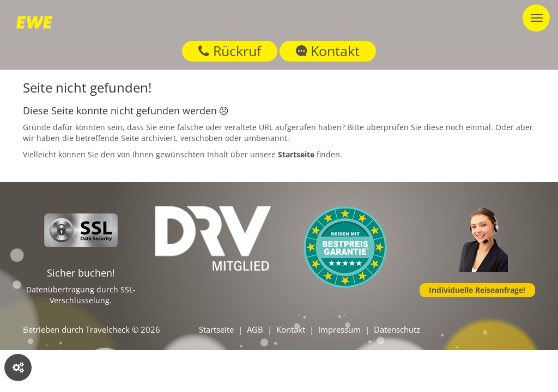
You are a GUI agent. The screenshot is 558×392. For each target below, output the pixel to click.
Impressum (339, 329)
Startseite (216, 329)
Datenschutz (397, 329)
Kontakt (328, 51)
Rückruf (230, 51)
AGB (255, 329)
